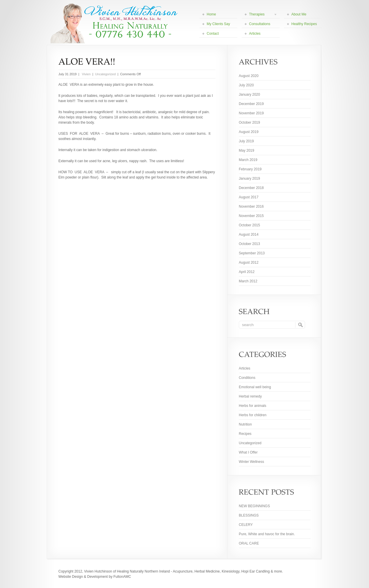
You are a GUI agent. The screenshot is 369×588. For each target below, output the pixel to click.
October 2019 (249, 123)
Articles (255, 34)
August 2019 (249, 132)
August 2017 (249, 197)
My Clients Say (218, 24)
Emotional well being (255, 387)
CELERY (246, 525)
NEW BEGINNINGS (254, 506)
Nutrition (245, 424)
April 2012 (247, 272)
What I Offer (248, 452)
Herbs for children (253, 415)
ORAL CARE (249, 543)
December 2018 (251, 188)
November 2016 (251, 206)
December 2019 (251, 104)
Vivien (86, 74)
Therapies (263, 14)
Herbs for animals (253, 406)
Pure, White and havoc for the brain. (267, 534)
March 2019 (248, 160)
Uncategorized (105, 74)
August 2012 (249, 262)
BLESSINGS (249, 515)
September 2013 (252, 253)
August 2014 (249, 235)
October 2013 (249, 244)
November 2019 (251, 113)
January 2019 (249, 178)
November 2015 (251, 216)
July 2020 (246, 85)
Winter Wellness (251, 462)
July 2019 (246, 141)
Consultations (260, 24)
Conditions (247, 378)
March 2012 (248, 281)
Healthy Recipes (304, 24)
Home (211, 14)
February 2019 (250, 169)
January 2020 (249, 94)
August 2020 (249, 76)
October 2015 (249, 225)
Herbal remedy (250, 396)
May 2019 (247, 150)
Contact (213, 34)
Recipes (245, 434)
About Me (299, 14)
